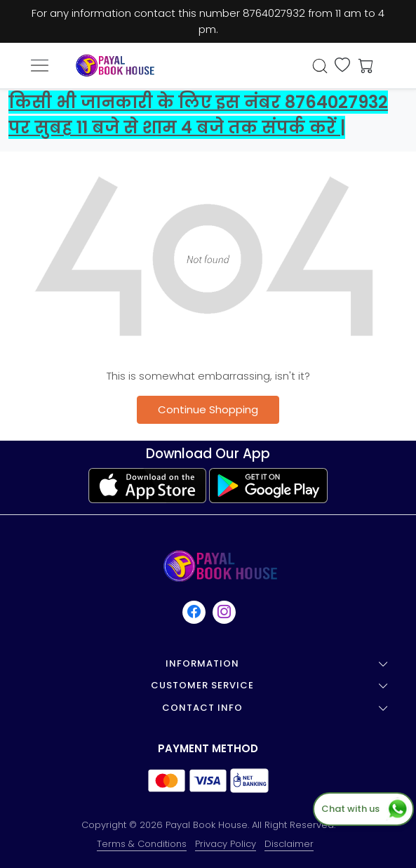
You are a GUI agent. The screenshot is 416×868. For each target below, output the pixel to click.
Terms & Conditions (142, 844)
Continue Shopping (208, 409)
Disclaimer (289, 844)
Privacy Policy (226, 844)
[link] (320, 66)
